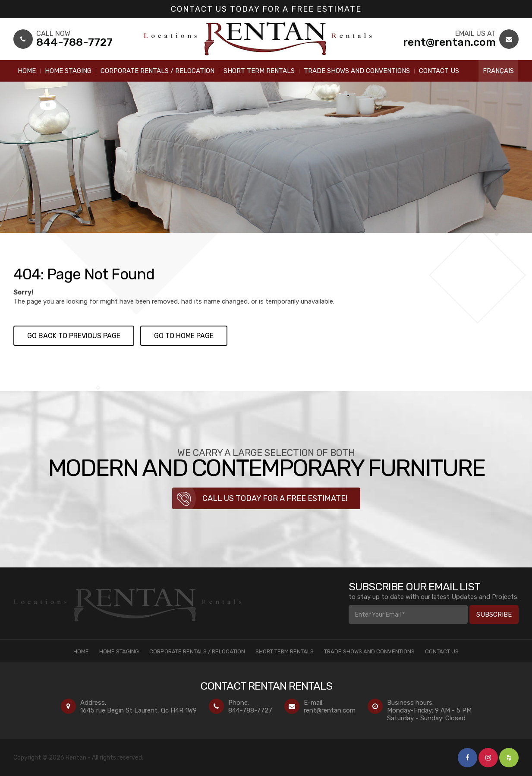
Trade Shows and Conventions (357, 71)
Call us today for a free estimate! (275, 498)
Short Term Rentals (259, 71)
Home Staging (68, 71)
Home (27, 71)
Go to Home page (184, 336)
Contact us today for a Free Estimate (266, 9)
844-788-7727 (250, 710)
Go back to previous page (74, 336)
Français (498, 71)
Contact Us (439, 71)
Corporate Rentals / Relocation (157, 71)
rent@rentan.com (330, 710)
